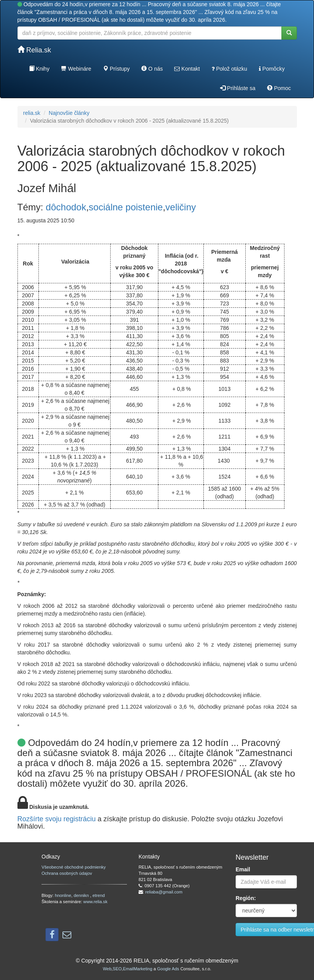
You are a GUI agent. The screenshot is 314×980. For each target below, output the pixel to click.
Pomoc (279, 88)
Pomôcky (272, 69)
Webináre (76, 69)
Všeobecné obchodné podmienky (74, 867)
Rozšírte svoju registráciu (57, 819)
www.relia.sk (95, 902)
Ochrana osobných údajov (67, 873)
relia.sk (32, 113)
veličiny (181, 207)
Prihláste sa (238, 88)
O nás (152, 69)
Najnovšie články (69, 113)
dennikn (82, 895)
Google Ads (168, 969)
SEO (117, 969)
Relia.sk (34, 50)
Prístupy (116, 69)
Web (107, 969)
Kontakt (187, 69)
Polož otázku (229, 69)
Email (243, 869)
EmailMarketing (138, 969)
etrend (99, 895)
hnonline (63, 895)
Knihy (39, 69)
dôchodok (66, 207)
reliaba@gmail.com (164, 892)
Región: (246, 898)
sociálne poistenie (126, 207)
